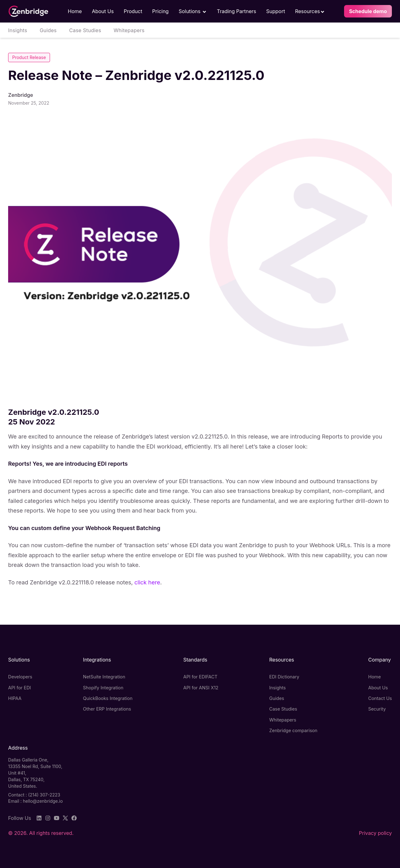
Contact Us (380, 698)
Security (377, 709)
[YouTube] (57, 818)
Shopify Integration (103, 688)
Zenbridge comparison (293, 730)
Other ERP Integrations (107, 709)
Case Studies (85, 30)
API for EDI (20, 688)
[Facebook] (74, 818)
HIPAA (15, 698)
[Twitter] (65, 818)
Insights (18, 30)
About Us (103, 11)
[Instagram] (48, 818)
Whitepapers (129, 30)
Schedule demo (368, 11)
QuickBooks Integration (108, 698)
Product (133, 11)
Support (276, 11)
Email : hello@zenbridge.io (35, 801)
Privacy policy (375, 833)
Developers (20, 677)
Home (75, 11)
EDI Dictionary (284, 677)
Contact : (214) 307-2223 (34, 795)
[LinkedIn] (39, 818)
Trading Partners (237, 11)
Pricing (160, 11)
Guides (48, 30)
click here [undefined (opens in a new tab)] (147, 582)
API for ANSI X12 (201, 688)
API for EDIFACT (200, 677)
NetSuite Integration (104, 677)
